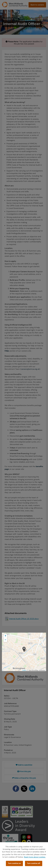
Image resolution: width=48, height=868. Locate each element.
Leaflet (24, 670)
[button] (24, 649)
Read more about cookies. (35, 857)
